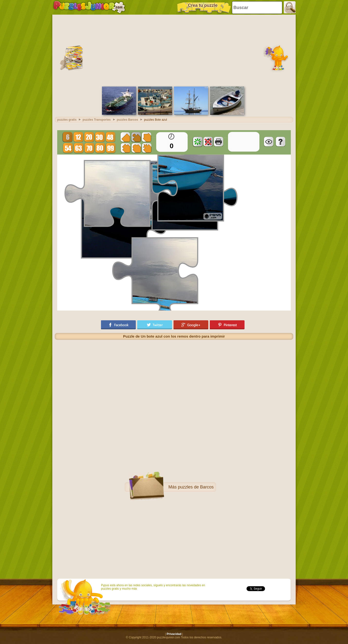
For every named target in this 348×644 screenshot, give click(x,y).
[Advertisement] (174, 50)
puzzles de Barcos (196, 487)
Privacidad (174, 634)
